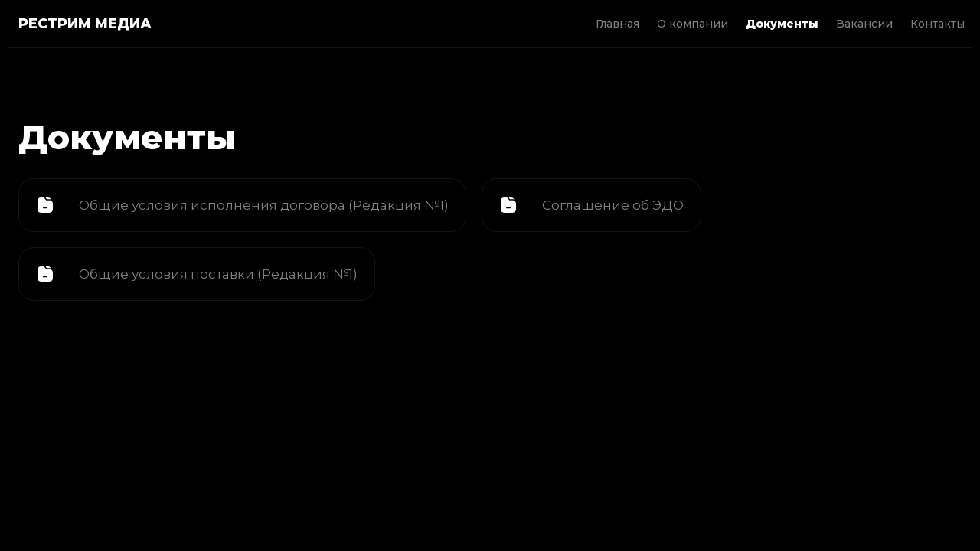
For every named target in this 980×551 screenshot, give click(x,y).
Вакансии (864, 24)
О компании (693, 24)
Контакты (938, 24)
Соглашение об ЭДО (613, 205)
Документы (782, 24)
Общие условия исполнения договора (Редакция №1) (264, 205)
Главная (617, 24)
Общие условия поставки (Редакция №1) (218, 274)
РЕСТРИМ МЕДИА (85, 24)
